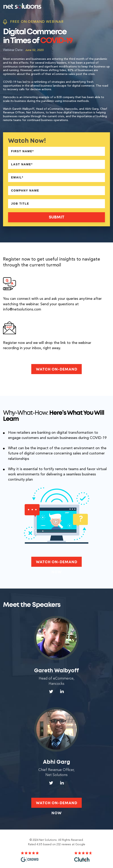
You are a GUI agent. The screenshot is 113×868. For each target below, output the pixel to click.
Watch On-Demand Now (57, 371)
